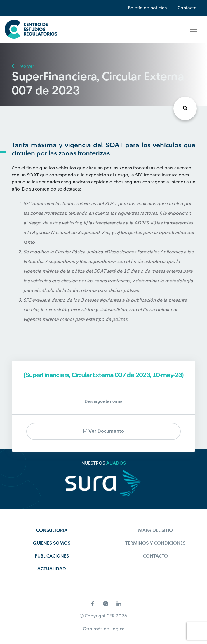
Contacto (187, 8)
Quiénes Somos (52, 543)
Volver (23, 66)
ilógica (118, 629)
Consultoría (52, 530)
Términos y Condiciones (155, 543)
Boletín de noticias (147, 8)
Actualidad (52, 569)
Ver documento (103, 431)
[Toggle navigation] (194, 29)
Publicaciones (52, 556)
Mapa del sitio (155, 530)
